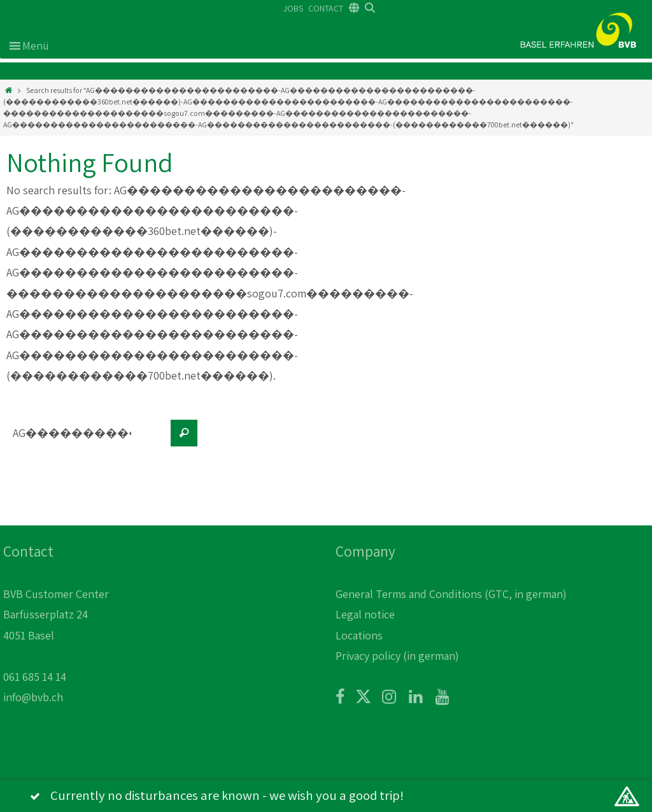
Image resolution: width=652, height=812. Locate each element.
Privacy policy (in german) (397, 656)
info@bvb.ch (33, 697)
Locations (359, 635)
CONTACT (326, 8)
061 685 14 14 (35, 677)
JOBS (293, 8)
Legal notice (365, 614)
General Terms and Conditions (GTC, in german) (451, 594)
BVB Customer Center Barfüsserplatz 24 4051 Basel (56, 615)
